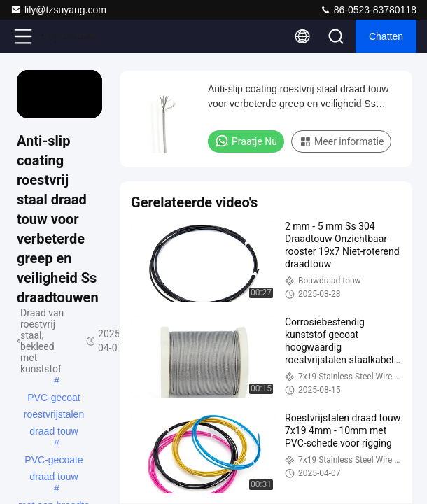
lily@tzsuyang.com (58, 10)
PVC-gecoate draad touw (54, 461)
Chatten (386, 36)
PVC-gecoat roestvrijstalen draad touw (54, 399)
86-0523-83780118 (368, 10)
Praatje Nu (246, 141)
